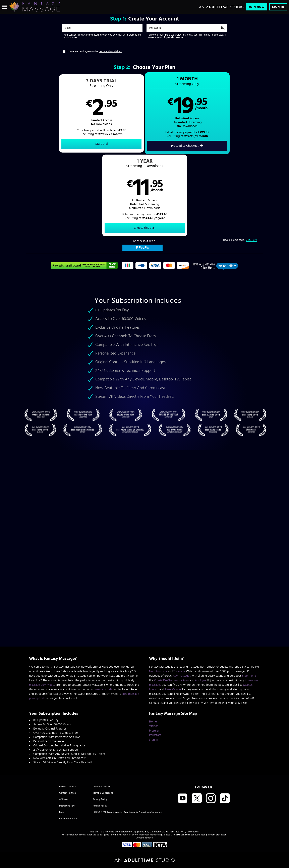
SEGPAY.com (183, 835)
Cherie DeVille (163, 680)
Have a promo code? (240, 159)
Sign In (278, 7)
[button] (85, 114)
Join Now (257, 7)
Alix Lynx (200, 680)
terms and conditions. (110, 52)
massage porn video (42, 685)
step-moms (249, 676)
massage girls (104, 689)
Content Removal (145, 838)
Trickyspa (179, 671)
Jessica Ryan (181, 680)
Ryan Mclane (173, 689)
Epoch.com (79, 835)
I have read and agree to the (95, 52)
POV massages (182, 676)
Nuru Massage (158, 671)
